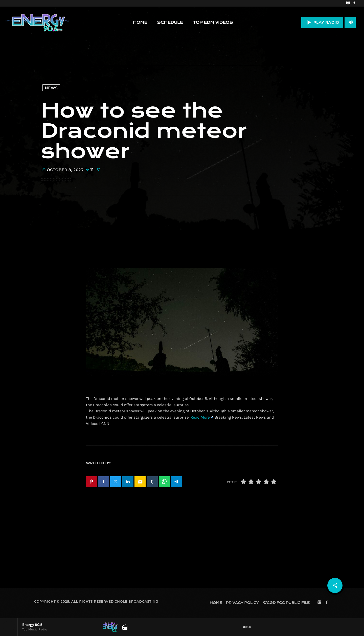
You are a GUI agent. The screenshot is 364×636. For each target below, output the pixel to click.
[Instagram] (348, 3)
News (51, 88)
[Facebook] (354, 3)
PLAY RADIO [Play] (322, 22)
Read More (200, 417)
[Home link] (37, 22)
